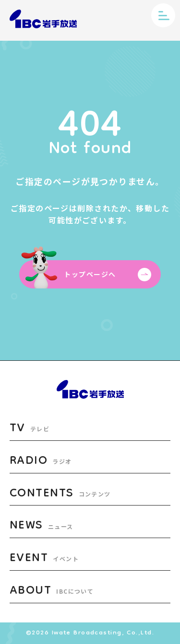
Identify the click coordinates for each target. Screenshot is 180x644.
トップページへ (108, 275)
